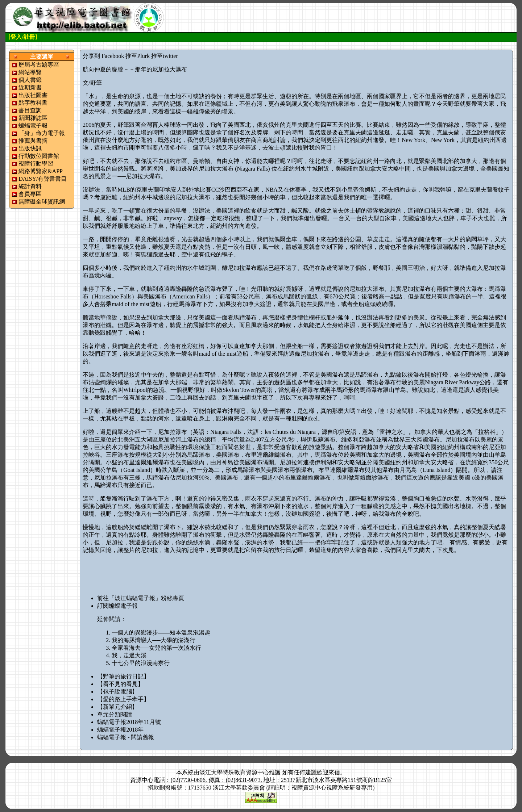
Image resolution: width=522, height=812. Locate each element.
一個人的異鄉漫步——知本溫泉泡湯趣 (161, 633)
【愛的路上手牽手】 (123, 699)
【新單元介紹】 (117, 707)
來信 (334, 772)
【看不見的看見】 (120, 684)
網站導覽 (30, 72)
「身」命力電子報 (42, 133)
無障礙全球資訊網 (42, 202)
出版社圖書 (33, 95)
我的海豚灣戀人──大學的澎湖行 (154, 640)
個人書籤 (30, 80)
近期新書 (30, 87)
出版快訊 (30, 148)
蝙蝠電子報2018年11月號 (129, 722)
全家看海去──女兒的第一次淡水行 (156, 648)
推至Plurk (138, 56)
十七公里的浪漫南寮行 (141, 663)
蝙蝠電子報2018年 (120, 730)
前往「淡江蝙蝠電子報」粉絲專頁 (141, 598)
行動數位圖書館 (39, 156)
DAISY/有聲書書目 (43, 179)
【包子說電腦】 (117, 692)
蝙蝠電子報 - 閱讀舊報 (126, 737)
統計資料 (30, 186)
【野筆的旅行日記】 (123, 676)
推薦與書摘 (33, 141)
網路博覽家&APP (41, 171)
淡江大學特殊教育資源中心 (234, 772)
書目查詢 (30, 110)
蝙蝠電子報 (33, 125)
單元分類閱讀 (115, 714)
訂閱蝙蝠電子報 (117, 606)
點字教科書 (33, 103)
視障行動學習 (36, 164)
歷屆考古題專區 (39, 65)
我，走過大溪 (129, 655)
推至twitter (165, 56)
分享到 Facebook (103, 56)
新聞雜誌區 (33, 118)
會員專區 (30, 194)
